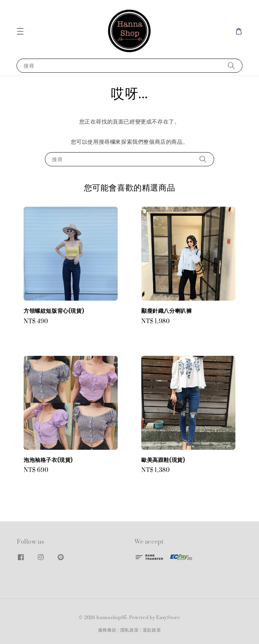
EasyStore (168, 618)
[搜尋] (231, 65)
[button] (20, 31)
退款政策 (152, 630)
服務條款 (107, 630)
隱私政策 (130, 630)
